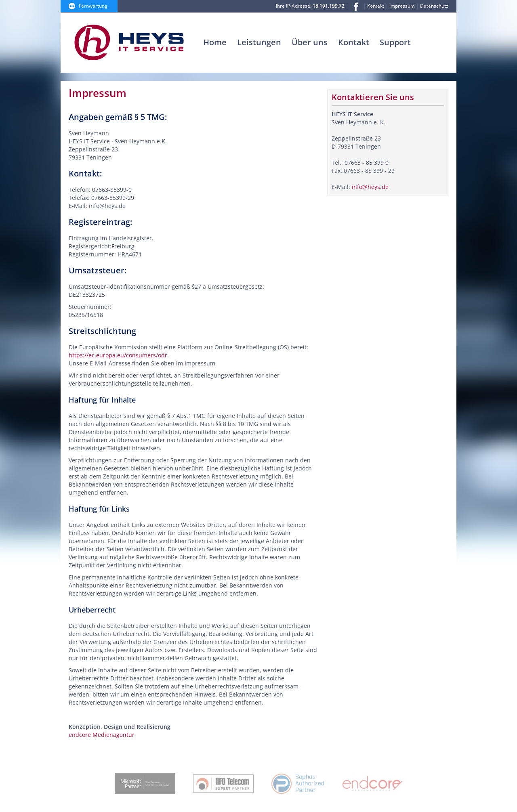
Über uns (310, 42)
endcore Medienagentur (102, 735)
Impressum (402, 6)
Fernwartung (93, 6)
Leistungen (259, 42)
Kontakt (376, 6)
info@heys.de (370, 187)
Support (395, 42)
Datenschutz (434, 6)
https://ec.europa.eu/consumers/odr (118, 355)
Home (215, 42)
